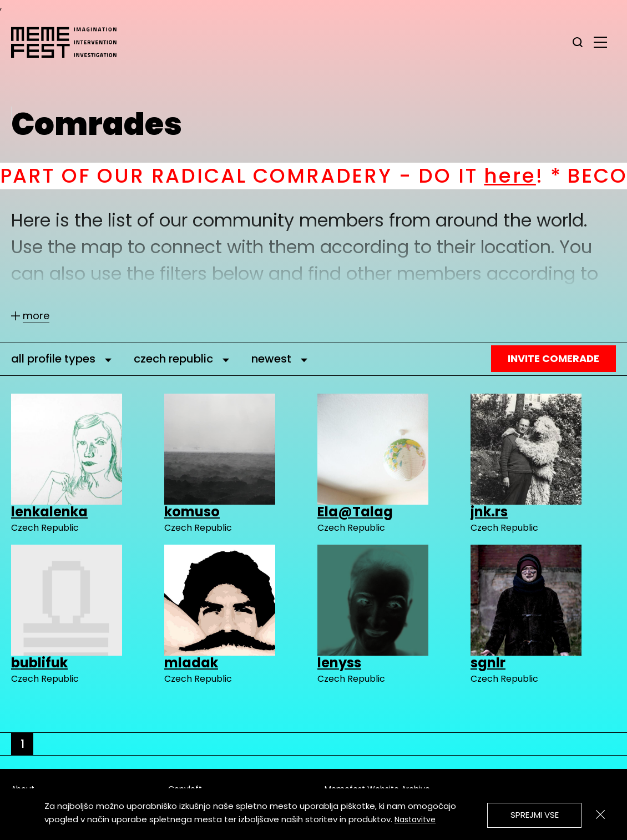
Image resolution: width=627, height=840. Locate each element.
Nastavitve (415, 819)
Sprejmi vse (535, 815)
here (532, 176)
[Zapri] (600, 814)
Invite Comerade (553, 358)
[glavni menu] (600, 42)
